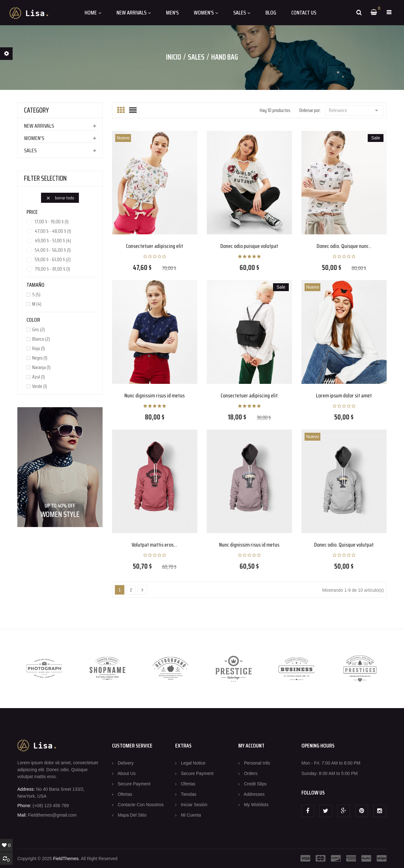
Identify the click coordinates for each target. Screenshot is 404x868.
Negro (40, 358)
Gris (39, 330)
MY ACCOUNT (251, 746)
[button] (389, 12)
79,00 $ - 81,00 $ (52, 269)
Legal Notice (193, 763)
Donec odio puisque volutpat (249, 246)
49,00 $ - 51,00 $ (53, 241)
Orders (251, 773)
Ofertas (125, 794)
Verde (40, 386)
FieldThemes (66, 859)
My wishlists (256, 805)
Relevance (355, 110)
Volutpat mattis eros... (154, 545)
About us (127, 773)
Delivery (126, 763)
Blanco (41, 339)
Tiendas (189, 794)
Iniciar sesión (194, 805)
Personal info (257, 763)
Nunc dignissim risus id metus (154, 396)
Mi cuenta (191, 815)
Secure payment (134, 784)
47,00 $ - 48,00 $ (53, 231)
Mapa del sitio (132, 815)
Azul (39, 377)
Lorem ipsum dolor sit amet (344, 396)
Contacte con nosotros (141, 805)
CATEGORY (36, 110)
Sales (30, 150)
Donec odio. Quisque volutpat (344, 545)
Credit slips (255, 784)
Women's (34, 138)
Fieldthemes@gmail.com (52, 815)
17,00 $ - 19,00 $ (52, 222)
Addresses (254, 794)
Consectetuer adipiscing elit (154, 246)
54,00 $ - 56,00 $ (53, 250)
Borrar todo (60, 198)
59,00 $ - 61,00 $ (53, 260)
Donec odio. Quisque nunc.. (344, 246)
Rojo (39, 349)
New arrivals (39, 126)
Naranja (41, 367)
